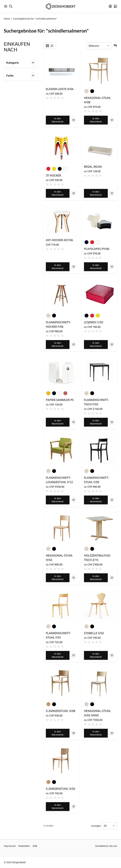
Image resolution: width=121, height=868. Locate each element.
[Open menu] (6, 6)
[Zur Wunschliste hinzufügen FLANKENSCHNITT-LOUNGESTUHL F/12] (74, 500)
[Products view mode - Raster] (47, 46)
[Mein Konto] (110, 6)
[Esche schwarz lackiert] (92, 91)
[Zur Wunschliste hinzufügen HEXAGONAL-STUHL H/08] (112, 120)
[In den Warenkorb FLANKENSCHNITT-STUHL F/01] (58, 655)
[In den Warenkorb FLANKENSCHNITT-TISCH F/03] (96, 422)
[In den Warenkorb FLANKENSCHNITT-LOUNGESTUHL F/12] (58, 500)
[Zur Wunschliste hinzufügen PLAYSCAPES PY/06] (112, 267)
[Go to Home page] (61, 6)
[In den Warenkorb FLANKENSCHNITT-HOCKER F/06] (58, 344)
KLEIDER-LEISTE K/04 (60, 89)
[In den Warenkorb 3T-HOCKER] (58, 193)
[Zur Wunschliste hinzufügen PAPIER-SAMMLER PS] (74, 422)
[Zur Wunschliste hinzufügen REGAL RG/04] (112, 193)
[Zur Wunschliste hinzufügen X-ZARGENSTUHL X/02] (74, 807)
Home (7, 19)
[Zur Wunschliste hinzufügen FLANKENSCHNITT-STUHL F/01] (74, 655)
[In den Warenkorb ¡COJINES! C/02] (96, 344)
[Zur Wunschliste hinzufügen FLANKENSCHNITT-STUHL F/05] (112, 500)
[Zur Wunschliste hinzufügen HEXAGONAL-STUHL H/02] (74, 578)
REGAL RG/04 (93, 167)
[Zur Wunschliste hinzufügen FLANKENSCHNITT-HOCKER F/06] (74, 344)
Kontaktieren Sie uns (106, 846)
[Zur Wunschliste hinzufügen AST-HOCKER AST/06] (74, 267)
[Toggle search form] (11, 6)
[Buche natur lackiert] (48, 704)
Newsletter (24, 846)
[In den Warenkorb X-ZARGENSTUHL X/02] (58, 807)
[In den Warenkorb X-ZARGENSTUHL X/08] (58, 733)
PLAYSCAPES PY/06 (97, 249)
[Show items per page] (109, 826)
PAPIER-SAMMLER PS (60, 400)
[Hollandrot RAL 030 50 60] (65, 393)
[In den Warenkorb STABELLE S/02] (96, 655)
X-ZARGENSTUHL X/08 (60, 711)
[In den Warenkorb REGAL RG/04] (96, 193)
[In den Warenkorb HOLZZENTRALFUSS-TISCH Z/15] (96, 578)
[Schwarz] (86, 242)
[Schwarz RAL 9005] (60, 168)
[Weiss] (65, 169)
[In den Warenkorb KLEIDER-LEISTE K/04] (58, 120)
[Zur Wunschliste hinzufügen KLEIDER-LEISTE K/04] (74, 120)
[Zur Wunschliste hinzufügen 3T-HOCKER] (74, 193)
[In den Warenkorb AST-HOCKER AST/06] (58, 267)
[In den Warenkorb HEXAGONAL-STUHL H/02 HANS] (96, 733)
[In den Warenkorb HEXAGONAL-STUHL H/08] (96, 120)
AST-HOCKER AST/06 (59, 240)
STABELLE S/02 (94, 633)
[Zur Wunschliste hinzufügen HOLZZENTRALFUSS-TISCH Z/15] (112, 578)
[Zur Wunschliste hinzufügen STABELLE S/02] (112, 655)
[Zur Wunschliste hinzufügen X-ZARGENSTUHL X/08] (74, 733)
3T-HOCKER (53, 175)
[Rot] (48, 168)
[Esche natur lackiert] (86, 91)
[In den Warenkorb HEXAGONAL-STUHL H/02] (58, 578)
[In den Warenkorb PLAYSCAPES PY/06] (96, 267)
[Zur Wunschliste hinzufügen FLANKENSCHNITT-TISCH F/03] (112, 422)
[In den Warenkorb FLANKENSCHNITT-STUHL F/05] (96, 500)
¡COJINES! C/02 (94, 322)
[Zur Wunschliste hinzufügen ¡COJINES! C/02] (112, 344)
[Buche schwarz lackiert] (54, 704)
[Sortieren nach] (99, 46)
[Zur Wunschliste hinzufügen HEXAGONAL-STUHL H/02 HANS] (112, 733)
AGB (35, 846)
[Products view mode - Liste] (52, 46)
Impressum (10, 846)
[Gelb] (54, 168)
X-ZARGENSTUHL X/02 (60, 789)
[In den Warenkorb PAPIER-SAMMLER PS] (58, 422)
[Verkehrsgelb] (48, 393)
